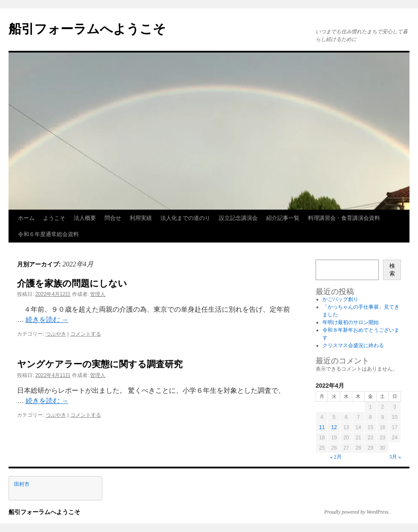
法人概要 (85, 218)
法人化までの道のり (185, 218)
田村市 (22, 484)
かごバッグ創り (340, 299)
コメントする (86, 334)
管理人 (98, 294)
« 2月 (336, 457)
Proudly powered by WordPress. (357, 512)
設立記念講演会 (238, 218)
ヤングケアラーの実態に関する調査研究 (100, 364)
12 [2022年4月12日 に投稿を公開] (334, 427)
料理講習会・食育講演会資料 (344, 218)
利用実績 (141, 218)
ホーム (26, 218)
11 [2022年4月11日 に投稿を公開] (322, 427)
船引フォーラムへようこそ (87, 29)
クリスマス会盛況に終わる (353, 345)
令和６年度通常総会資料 (48, 234)
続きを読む (47, 320)
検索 (392, 270)
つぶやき (56, 334)
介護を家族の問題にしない (72, 283)
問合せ (113, 218)
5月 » (395, 457)
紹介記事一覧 (283, 218)
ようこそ (54, 218)
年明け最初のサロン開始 (351, 322)
